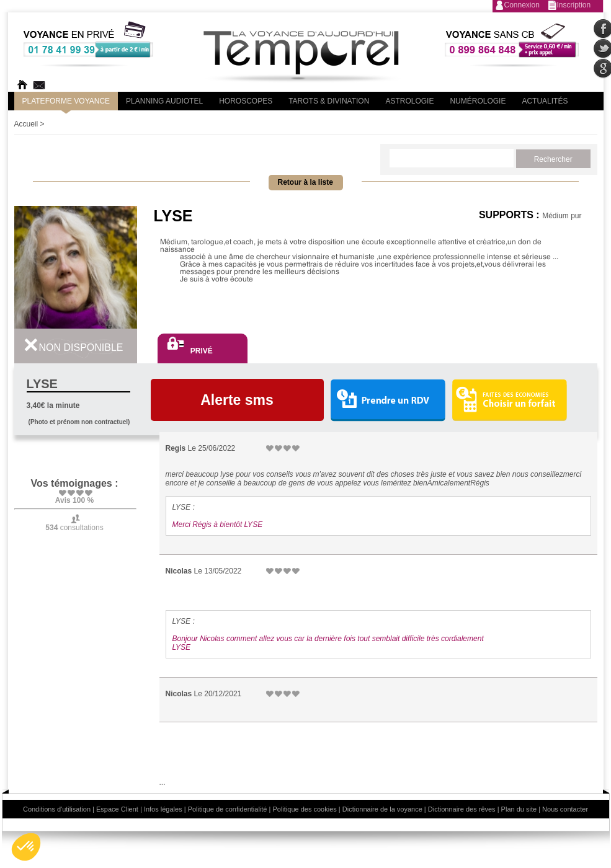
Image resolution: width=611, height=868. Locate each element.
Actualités (545, 101)
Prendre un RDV (388, 401)
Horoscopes (246, 101)
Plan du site (519, 809)
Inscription (574, 5)
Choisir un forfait (510, 400)
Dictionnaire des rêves (462, 809)
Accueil (26, 124)
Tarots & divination (329, 101)
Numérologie (478, 101)
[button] (26, 847)
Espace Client (117, 809)
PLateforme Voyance (66, 101)
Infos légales (163, 809)
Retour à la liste (305, 182)
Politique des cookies (304, 809)
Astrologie (409, 101)
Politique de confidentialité (228, 809)
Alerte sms (237, 400)
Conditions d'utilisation (57, 809)
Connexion (522, 5)
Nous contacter (565, 809)
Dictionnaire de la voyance (382, 809)
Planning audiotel (164, 101)
